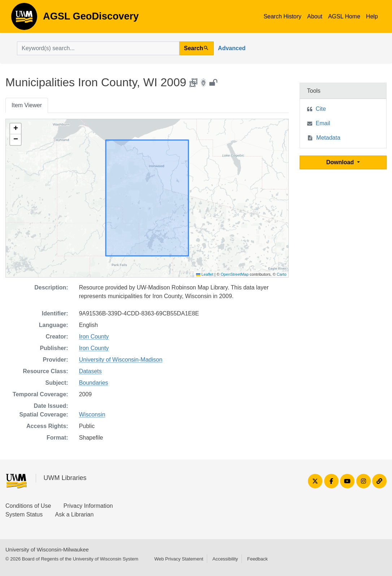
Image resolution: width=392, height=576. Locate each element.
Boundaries (94, 383)
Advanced (232, 48)
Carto (282, 274)
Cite (321, 109)
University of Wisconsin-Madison (121, 360)
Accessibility (225, 559)
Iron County (94, 337)
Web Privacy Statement (179, 559)
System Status (24, 514)
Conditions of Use (28, 506)
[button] (16, 129)
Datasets (90, 371)
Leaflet (205, 274)
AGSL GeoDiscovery (24, 19)
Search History (282, 16)
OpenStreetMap (235, 274)
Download (341, 162)
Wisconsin (92, 414)
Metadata (328, 138)
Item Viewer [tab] (27, 105)
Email (323, 123)
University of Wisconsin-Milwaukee (47, 549)
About (315, 16)
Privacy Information (88, 506)
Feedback (258, 559)
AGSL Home (344, 16)
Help (372, 16)
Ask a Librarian (75, 514)
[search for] (98, 48)
